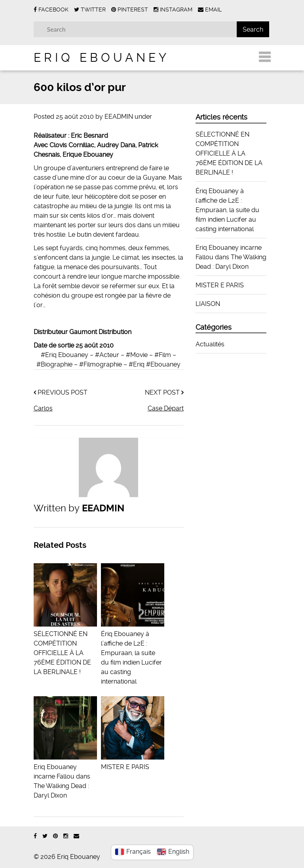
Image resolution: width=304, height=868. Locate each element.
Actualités (210, 344)
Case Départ (166, 408)
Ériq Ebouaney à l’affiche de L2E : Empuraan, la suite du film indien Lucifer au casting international (133, 653)
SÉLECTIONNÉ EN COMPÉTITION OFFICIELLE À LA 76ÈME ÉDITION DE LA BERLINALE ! (229, 153)
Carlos (43, 408)
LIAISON (208, 304)
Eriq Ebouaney (102, 58)
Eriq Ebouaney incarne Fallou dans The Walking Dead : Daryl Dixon (65, 776)
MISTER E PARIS (220, 285)
